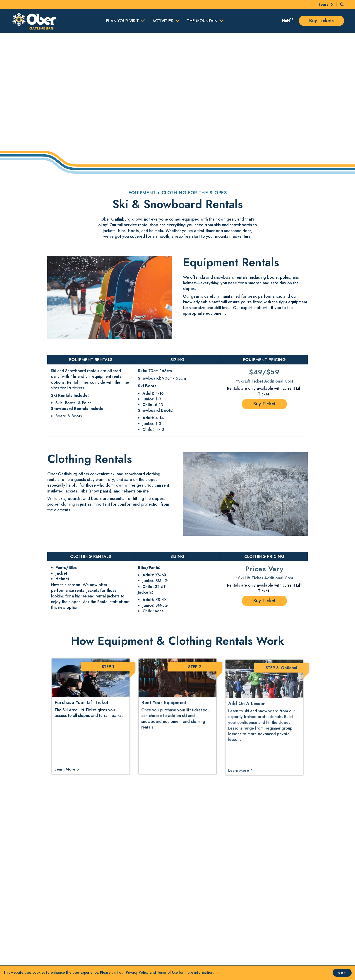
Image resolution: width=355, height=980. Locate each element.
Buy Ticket (264, 404)
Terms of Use (167, 972)
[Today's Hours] (322, 5)
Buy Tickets (321, 21)
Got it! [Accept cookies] (342, 973)
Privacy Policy (137, 972)
